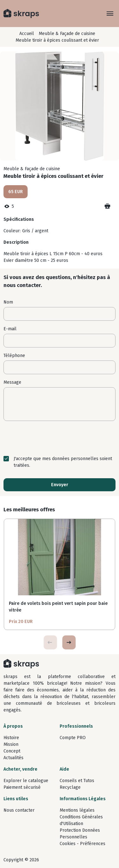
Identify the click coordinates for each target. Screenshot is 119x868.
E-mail (10, 329)
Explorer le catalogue (26, 781)
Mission (11, 744)
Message (12, 382)
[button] (69, 642)
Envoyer (60, 485)
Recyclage (70, 787)
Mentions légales (77, 810)
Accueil (27, 34)
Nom (8, 302)
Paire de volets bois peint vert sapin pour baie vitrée (58, 607)
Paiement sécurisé (22, 787)
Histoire (11, 738)
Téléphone (14, 356)
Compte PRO (73, 738)
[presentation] (60, 438)
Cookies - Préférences (83, 844)
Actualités (13, 758)
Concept (12, 751)
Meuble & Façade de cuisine (67, 34)
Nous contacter (19, 810)
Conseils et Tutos (77, 781)
